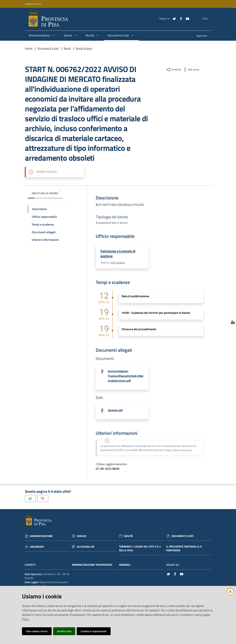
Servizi (82, 537)
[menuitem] (202, 36)
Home (29, 48)
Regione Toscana (33, 4)
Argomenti (37, 547)
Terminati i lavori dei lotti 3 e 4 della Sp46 (140, 549)
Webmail (126, 565)
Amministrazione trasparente (94, 565)
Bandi (67, 48)
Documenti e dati (48, 48)
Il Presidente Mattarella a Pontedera (184, 549)
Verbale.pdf (115, 411)
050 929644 (118, 263)
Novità (129, 537)
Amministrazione (41, 537)
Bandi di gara (84, 48)
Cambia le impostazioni (94, 631)
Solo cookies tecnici (37, 631)
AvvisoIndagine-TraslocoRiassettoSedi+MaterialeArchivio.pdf (126, 376)
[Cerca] (209, 19)
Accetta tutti (64, 631)
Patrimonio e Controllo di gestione (118, 253)
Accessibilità (86, 547)
